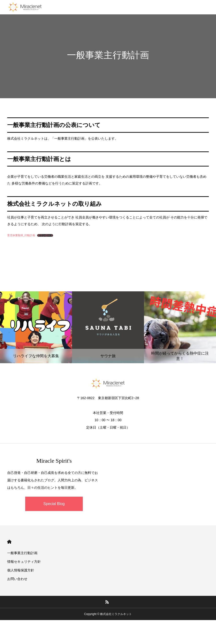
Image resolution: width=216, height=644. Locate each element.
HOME (9, 542)
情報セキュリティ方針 (24, 562)
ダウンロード (45, 235)
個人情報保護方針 (21, 570)
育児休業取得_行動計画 (21, 235)
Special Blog (54, 504)
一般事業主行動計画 (22, 553)
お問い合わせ (17, 579)
